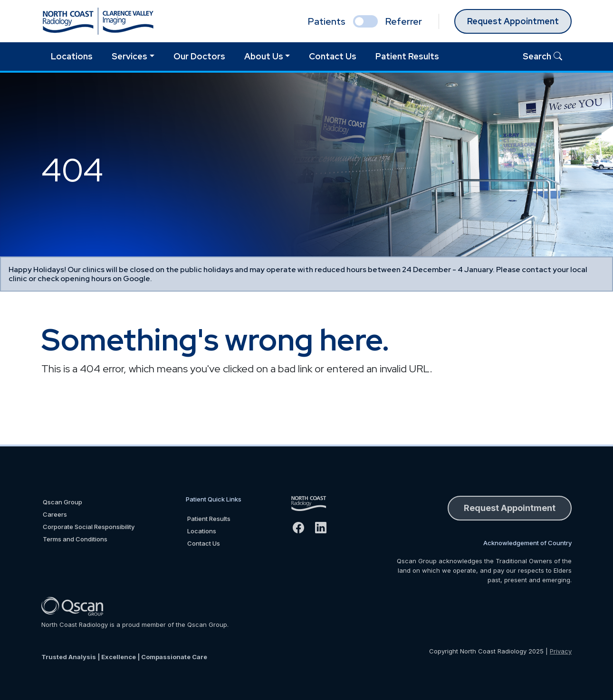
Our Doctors (199, 56)
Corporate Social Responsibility (89, 527)
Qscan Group (62, 502)
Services (129, 56)
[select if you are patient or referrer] (365, 21)
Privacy (561, 651)
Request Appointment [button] (510, 508)
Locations (72, 56)
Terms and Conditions (75, 539)
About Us (264, 56)
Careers (55, 514)
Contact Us (333, 56)
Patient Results (407, 56)
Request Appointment (513, 21)
